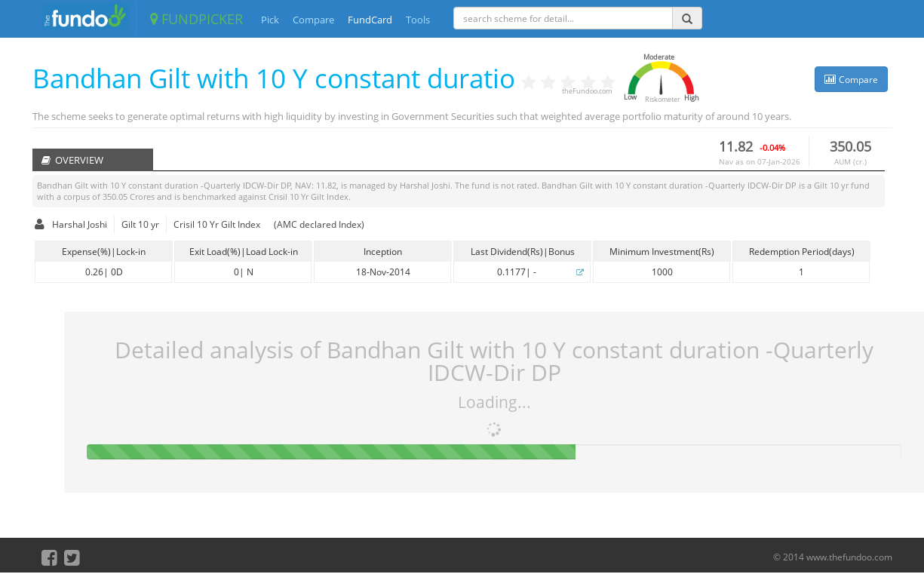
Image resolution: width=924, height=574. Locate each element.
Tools (418, 20)
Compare (313, 20)
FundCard (370, 20)
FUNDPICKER (196, 19)
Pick (270, 20)
